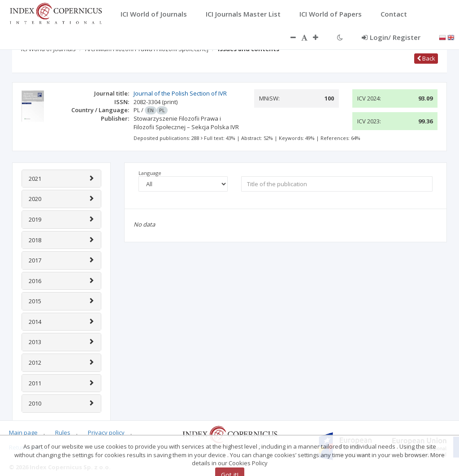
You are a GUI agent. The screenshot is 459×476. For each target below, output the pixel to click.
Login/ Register (391, 37)
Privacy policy (106, 432)
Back (426, 58)
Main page (23, 432)
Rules (63, 432)
